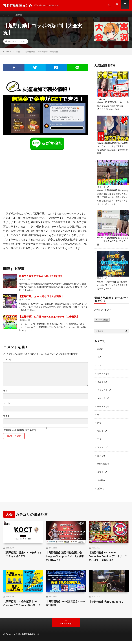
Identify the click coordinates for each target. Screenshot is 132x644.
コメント (8, 362)
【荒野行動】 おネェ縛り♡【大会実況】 (41, 299)
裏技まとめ (103, 278)
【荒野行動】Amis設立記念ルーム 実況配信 (65, 602)
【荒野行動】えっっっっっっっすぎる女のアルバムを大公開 (112, 242)
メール (7, 406)
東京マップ (103, 445)
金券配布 (102, 477)
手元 (99, 437)
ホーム (7, 15)
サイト (7, 418)
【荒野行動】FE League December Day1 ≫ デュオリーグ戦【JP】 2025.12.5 (109, 554)
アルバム (102, 102)
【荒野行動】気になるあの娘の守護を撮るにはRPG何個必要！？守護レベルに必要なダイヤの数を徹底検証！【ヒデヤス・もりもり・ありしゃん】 (113, 198)
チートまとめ (104, 405)
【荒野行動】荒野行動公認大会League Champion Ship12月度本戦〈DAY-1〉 (65, 554)
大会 (23, 44)
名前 (5, 393)
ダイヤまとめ (104, 188)
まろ (99, 357)
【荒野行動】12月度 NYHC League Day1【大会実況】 (49, 319)
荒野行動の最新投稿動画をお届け (46, 432)
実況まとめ (103, 429)
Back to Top (66, 627)
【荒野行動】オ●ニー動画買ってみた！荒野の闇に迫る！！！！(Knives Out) (113, 108)
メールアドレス (102, 309)
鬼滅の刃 (102, 486)
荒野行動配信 (104, 461)
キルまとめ (103, 381)
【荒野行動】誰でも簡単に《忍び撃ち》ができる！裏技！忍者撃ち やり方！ (113, 285)
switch (101, 348)
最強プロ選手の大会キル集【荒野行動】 (41, 279)
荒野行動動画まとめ (31, 637)
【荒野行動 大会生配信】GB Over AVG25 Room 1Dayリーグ (22, 604)
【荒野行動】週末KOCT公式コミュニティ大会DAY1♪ (22, 552)
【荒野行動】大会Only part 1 (108, 600)
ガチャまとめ (104, 373)
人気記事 (19, 15)
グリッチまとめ (105, 389)
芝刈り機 (102, 453)
